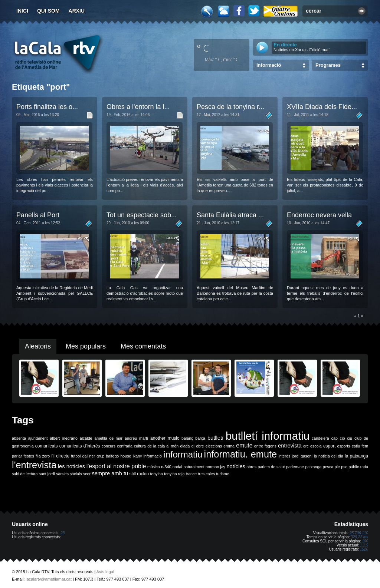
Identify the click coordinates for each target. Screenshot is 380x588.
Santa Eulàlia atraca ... (230, 215)
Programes (328, 65)
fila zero (43, 456)
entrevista (290, 446)
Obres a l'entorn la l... (138, 107)
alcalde (86, 438)
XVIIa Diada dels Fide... (322, 107)
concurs (109, 446)
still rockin (139, 474)
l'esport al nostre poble (116, 466)
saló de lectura (25, 474)
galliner (89, 456)
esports (343, 446)
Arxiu (77, 11)
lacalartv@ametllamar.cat (49, 579)
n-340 (166, 467)
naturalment (194, 467)
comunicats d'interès (80, 446)
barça (200, 438)
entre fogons (265, 446)
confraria (125, 446)
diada (185, 446)
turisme (223, 474)
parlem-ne (295, 467)
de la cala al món (163, 446)
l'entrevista (34, 465)
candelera (320, 438)
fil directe (60, 456)
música (154, 467)
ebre (200, 446)
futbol (76, 456)
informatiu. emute (241, 454)
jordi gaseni (302, 456)
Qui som (48, 11)
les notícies (71, 466)
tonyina (157, 474)
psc (344, 467)
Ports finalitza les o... (47, 107)
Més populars (86, 346)
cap (335, 438)
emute (244, 445)
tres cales (207, 474)
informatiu (183, 454)
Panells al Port (38, 215)
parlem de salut (271, 467)
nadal (177, 467)
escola (316, 446)
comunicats (47, 446)
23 (63, 533)
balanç (187, 438)
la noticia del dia (329, 456)
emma (229, 446)
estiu (356, 446)
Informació (269, 65)
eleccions (214, 446)
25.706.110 (359, 533)
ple (337, 467)
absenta (19, 438)
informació (153, 456)
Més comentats (143, 346)
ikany (137, 456)
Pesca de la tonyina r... (230, 107)
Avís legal (105, 572)
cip (343, 438)
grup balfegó (108, 456)
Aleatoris (38, 346)
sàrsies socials (69, 474)
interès (284, 456)
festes (29, 456)
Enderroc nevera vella (319, 215)
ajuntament (38, 438)
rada (364, 467)
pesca (328, 467)
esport (329, 446)
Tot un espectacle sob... (142, 215)
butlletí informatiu (268, 436)
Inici (22, 11)
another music (165, 438)
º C (203, 48)
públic (354, 467)
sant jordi (47, 474)
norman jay (215, 467)
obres (251, 467)
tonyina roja (174, 474)
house (126, 456)
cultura (140, 446)
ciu (350, 438)
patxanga (313, 467)
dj (193, 446)
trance (191, 474)
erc (306, 446)
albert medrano (64, 438)
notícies (236, 466)
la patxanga (356, 456)
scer (87, 474)
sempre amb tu (110, 473)
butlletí (215, 438)
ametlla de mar (108, 438)
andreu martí (136, 438)
